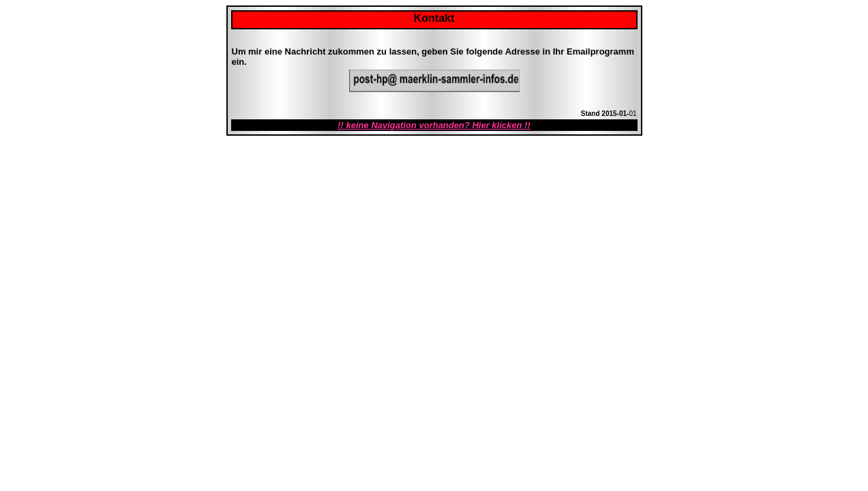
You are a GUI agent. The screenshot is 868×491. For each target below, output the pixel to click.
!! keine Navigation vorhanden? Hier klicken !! (434, 125)
